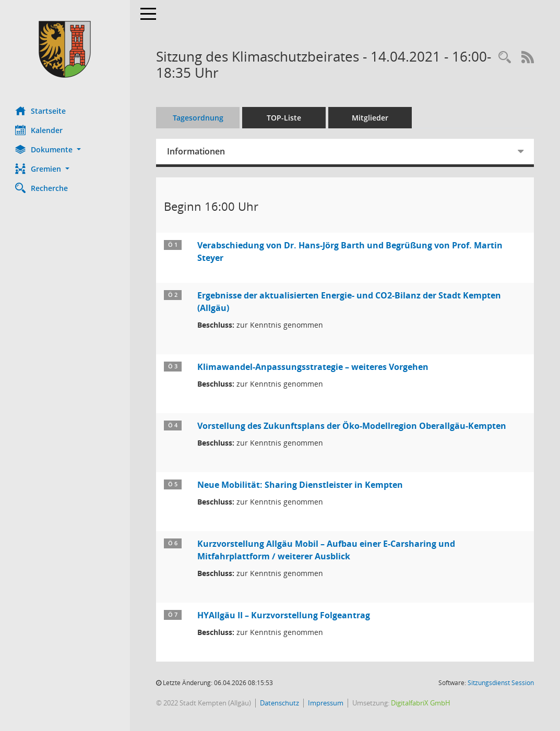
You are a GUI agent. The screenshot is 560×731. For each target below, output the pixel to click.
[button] (65, 149)
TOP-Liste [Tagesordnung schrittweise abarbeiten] (284, 118)
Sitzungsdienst (501, 683)
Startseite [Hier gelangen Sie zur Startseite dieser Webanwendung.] (41, 111)
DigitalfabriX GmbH (421, 703)
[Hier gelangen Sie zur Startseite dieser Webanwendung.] (65, 49)
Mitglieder (371, 118)
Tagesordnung (199, 118)
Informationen (196, 151)
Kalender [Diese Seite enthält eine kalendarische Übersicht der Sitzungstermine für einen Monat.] (39, 130)
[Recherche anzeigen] (505, 58)
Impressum (326, 703)
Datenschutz (280, 703)
